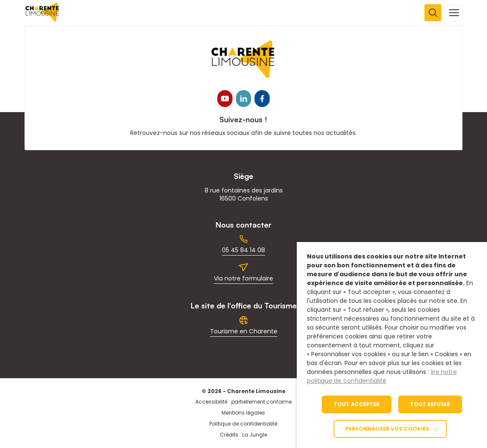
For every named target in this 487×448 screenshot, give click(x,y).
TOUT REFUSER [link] (430, 404)
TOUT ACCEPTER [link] (357, 404)
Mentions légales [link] (243, 413)
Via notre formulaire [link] (243, 278)
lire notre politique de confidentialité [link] (382, 376)
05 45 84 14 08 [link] (243, 250)
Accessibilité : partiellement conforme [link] (243, 402)
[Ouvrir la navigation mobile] (454, 13)
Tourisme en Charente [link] (244, 331)
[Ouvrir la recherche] (433, 13)
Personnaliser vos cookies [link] (387, 429)
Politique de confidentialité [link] (243, 424)
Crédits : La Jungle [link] (243, 435)
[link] (42, 20)
